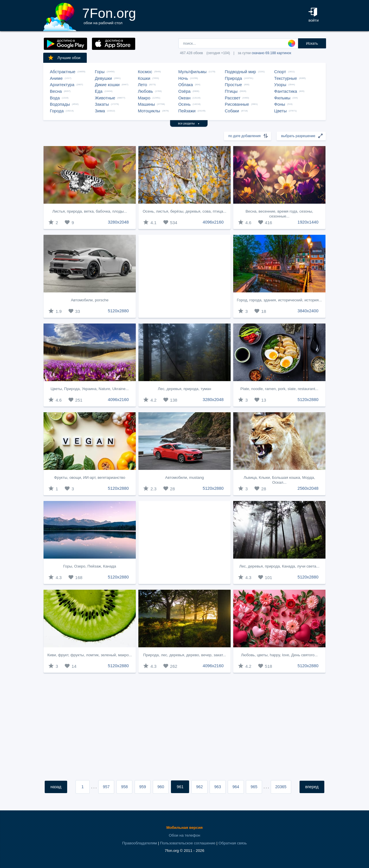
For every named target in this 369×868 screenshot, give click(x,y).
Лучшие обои (64, 58)
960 (161, 787)
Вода (55, 98)
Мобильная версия (184, 828)
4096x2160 (213, 222)
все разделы (189, 123)
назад (56, 787)
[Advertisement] (184, 276)
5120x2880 (118, 311)
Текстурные (286, 78)
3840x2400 (308, 311)
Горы (100, 72)
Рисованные (237, 104)
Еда (99, 91)
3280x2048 (118, 222)
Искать (312, 43)
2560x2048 (308, 488)
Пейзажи (187, 111)
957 (106, 787)
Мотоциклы (149, 111)
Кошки (144, 78)
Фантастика (286, 91)
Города (57, 111)
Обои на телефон (185, 835)
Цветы (280, 111)
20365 (281, 787)
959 (143, 787)
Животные (105, 98)
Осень (184, 104)
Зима (100, 111)
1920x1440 (308, 222)
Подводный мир (240, 72)
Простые (234, 85)
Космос (145, 72)
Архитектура (62, 85)
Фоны (280, 104)
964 (236, 787)
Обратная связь (233, 843)
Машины (146, 104)
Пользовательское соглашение (188, 843)
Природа (234, 78)
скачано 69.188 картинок (271, 53)
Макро (144, 98)
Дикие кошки (107, 85)
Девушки (103, 78)
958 (124, 787)
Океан (184, 98)
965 (254, 787)
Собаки (232, 111)
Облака (186, 85)
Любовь (145, 91)
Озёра (184, 91)
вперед (312, 787)
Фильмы (282, 98)
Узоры (280, 85)
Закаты (102, 104)
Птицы (231, 91)
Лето (142, 85)
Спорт (280, 72)
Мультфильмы (192, 72)
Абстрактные (63, 72)
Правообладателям (140, 843)
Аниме (56, 78)
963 (218, 787)
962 (199, 787)
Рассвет (233, 98)
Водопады (60, 104)
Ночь (183, 78)
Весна (56, 91)
